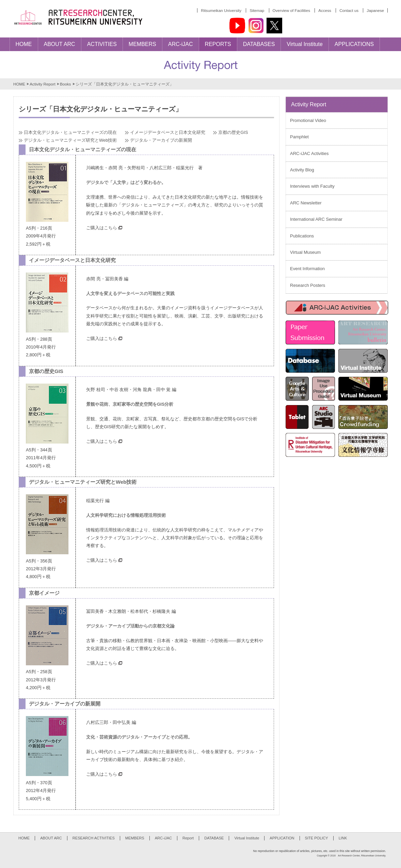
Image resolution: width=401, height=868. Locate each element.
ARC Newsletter (306, 203)
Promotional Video (308, 120)
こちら (115, 228)
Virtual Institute (247, 838)
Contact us (349, 10)
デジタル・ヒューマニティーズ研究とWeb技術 (70, 140)
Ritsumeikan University (221, 10)
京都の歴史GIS (233, 132)
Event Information (307, 269)
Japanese (375, 10)
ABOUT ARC (51, 838)
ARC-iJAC (163, 838)
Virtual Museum (305, 252)
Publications (302, 236)
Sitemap (257, 10)
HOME (19, 84)
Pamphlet (299, 137)
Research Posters (308, 285)
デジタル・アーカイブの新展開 (161, 140)
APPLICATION (282, 838)
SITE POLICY (317, 838)
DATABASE (214, 838)
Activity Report (42, 84)
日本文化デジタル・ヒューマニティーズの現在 (70, 132)
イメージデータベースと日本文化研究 (168, 132)
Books (65, 84)
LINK (343, 838)
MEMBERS (135, 838)
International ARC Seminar (316, 219)
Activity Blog (302, 170)
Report (188, 838)
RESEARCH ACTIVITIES (94, 838)
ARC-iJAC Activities (309, 153)
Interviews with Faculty (312, 186)
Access (325, 10)
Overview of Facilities (291, 10)
